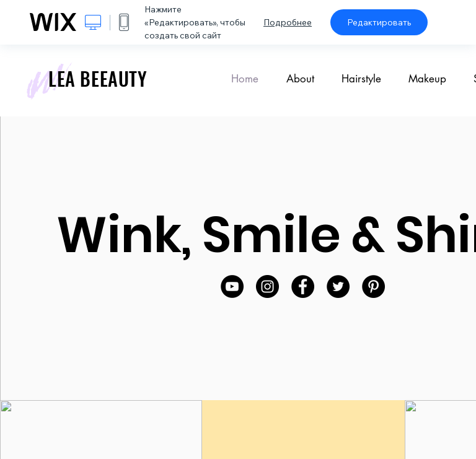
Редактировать (379, 22)
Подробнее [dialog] (288, 22)
